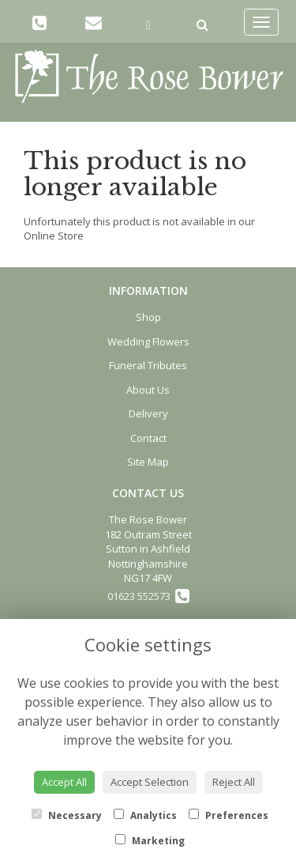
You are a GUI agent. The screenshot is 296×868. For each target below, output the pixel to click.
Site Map (148, 462)
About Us (148, 390)
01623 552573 (148, 596)
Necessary (67, 815)
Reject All (234, 782)
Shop (148, 317)
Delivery (148, 413)
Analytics (145, 815)
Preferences (229, 815)
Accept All (64, 782)
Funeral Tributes (148, 365)
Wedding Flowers (148, 342)
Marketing (150, 841)
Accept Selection (150, 782)
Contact (148, 438)
